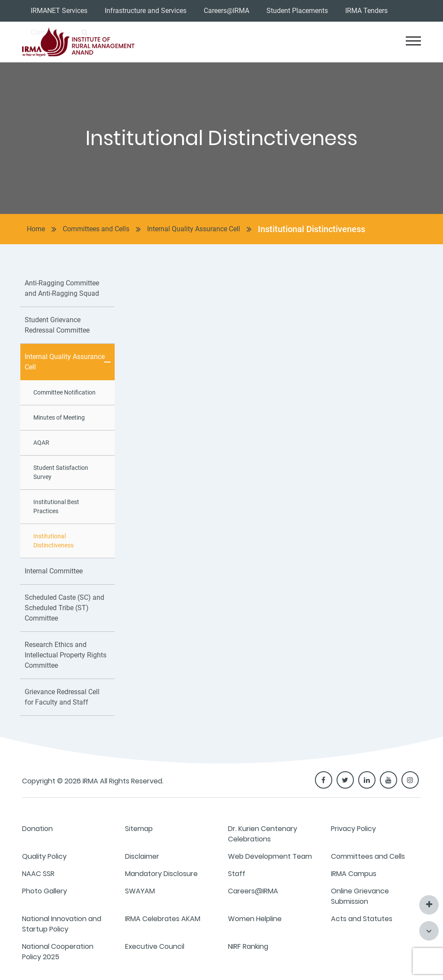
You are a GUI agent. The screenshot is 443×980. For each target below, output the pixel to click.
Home (36, 229)
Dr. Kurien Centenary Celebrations (263, 834)
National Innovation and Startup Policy (62, 924)
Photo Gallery (45, 891)
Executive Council (155, 946)
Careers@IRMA (226, 11)
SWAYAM (140, 891)
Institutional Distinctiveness (311, 229)
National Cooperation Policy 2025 (58, 952)
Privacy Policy (353, 829)
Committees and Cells (96, 229)
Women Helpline (255, 919)
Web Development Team (270, 856)
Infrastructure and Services (146, 11)
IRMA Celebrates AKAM (163, 919)
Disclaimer (142, 856)
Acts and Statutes (362, 919)
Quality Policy (44, 856)
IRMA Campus (354, 874)
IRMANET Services (59, 11)
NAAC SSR (38, 874)
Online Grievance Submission (360, 896)
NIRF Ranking (248, 946)
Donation (37, 829)
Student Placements (297, 11)
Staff (237, 874)
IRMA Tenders (366, 11)
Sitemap (139, 829)
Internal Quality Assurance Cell (194, 229)
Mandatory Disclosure (161, 874)
